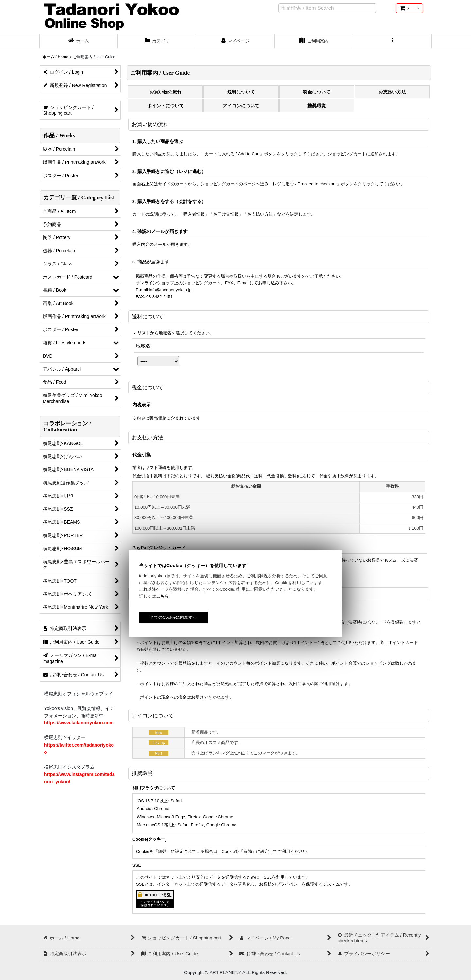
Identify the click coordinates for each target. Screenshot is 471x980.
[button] (392, 42)
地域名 (143, 346)
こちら (162, 596)
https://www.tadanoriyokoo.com (79, 723)
